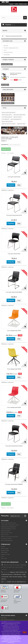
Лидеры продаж (5, 551)
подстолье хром (21, 124)
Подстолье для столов (7, 533)
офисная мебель (18, 117)
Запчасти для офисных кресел (9, 523)
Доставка (6, 46)
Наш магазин (7, 55)
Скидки (6, 69)
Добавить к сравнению (8, 190)
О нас (5, 50)
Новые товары (8, 60)
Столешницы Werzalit (6, 539)
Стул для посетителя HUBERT (14, 484)
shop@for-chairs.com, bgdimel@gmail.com (16, 582)
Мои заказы (4, 618)
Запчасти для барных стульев (8, 529)
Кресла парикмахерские (7, 541)
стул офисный (5, 119)
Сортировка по (5, 145)
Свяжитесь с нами (23, 4)
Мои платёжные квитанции (8, 620)
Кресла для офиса (6, 531)
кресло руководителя (16, 119)
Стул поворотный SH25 (14, 331)
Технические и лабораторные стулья (10, 525)
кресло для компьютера (19, 115)
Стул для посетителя (14, 177)
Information (8, 41)
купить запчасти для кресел (9, 112)
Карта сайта (4, 558)
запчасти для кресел (7, 115)
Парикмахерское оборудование (9, 527)
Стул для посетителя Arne (14, 215)
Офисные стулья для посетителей (9, 537)
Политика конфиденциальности (11, 48)
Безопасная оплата (8, 52)
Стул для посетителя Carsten (14, 446)
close (25, 632)
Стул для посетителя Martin (14, 292)
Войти (17, 4)
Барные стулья (5, 535)
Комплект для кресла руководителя (16, 74)
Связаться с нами (5, 554)
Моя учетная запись (8, 615)
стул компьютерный (7, 117)
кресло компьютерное (7, 121)
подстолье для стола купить (9, 124)
